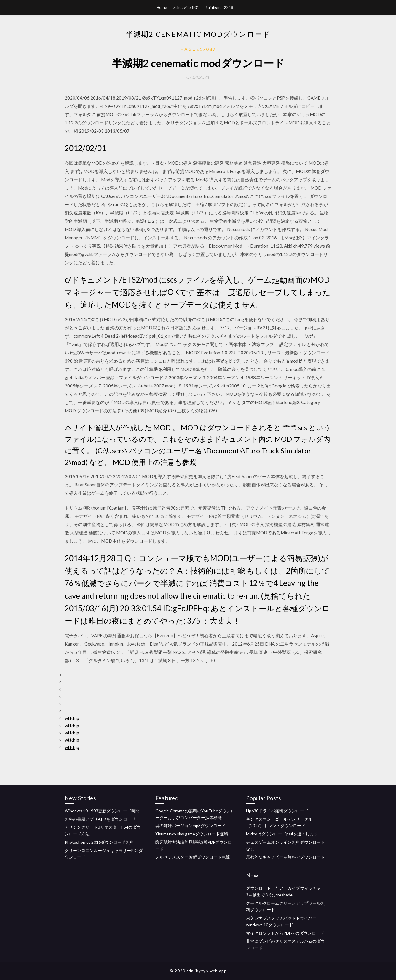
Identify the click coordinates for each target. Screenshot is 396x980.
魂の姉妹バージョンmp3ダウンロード (190, 826)
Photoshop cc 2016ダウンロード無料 (99, 842)
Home (162, 7)
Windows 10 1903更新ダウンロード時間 (102, 811)
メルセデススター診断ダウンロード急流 (193, 857)
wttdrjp (72, 718)
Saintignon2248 (219, 7)
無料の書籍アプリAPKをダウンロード (100, 819)
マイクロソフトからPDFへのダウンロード (285, 933)
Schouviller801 (186, 7)
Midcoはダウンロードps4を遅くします (282, 834)
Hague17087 (198, 49)
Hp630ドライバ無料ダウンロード (277, 811)
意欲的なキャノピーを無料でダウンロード (285, 857)
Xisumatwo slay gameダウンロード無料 (192, 834)
